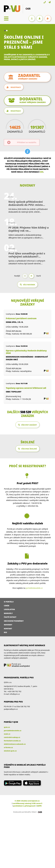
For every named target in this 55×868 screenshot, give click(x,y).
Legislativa (9, 609)
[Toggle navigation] (6, 18)
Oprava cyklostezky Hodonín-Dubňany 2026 (26, 352)
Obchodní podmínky (14, 621)
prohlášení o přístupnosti (24, 806)
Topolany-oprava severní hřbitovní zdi (26, 388)
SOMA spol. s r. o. (15, 322)
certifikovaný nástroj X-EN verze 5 (27, 803)
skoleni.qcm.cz (10, 751)
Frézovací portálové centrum (21, 318)
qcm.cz (7, 727)
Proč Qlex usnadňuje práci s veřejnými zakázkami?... (27, 255)
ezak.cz (7, 734)
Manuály (8, 613)
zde (42, 172)
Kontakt (8, 629)
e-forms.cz (8, 747)
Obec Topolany (14, 392)
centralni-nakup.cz (12, 737)
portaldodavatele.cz (34, 588)
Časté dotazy (10, 617)
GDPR (39, 806)
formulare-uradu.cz (12, 741)
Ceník (7, 606)
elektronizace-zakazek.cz (15, 744)
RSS (5, 632)
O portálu (9, 602)
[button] (5, 31)
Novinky (8, 625)
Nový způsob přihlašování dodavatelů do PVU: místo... (27, 203)
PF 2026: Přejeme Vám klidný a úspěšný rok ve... (29, 229)
